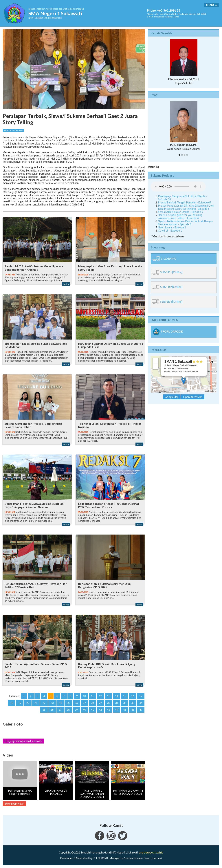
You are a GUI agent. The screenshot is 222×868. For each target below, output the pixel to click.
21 (36, 703)
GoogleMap (172, 397)
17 (141, 696)
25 (68, 703)
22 (44, 703)
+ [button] (156, 361)
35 (44, 710)
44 (117, 710)
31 (117, 703)
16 (133, 696)
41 (92, 710)
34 (141, 703)
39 (76, 710)
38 (68, 710)
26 (76, 703)
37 (60, 710)
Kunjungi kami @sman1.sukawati (23, 741)
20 (28, 703)
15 (125, 696)
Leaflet (184, 391)
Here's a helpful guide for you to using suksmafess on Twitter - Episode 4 (180, 216)
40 (84, 710)
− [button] (156, 367)
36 (52, 710)
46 (133, 710)
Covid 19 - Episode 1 (170, 231)
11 (92, 696)
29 (100, 703)
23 (52, 703)
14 (117, 696)
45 (125, 710)
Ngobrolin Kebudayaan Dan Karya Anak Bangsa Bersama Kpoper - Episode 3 (185, 223)
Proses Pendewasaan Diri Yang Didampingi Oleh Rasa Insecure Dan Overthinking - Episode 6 (186, 207)
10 (84, 696)
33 (133, 703)
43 (109, 710)
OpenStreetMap (197, 391)
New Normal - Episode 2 (172, 227)
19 (20, 703)
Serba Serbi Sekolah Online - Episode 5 (180, 212)
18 (12, 703)
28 (92, 703)
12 (100, 696)
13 (109, 696)
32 (125, 703)
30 (109, 703)
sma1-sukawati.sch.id (151, 852)
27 (84, 703)
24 (60, 703)
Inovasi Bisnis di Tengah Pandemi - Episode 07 (185, 202)
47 (141, 710)
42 (100, 710)
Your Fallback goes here (178, 187)
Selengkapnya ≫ (14, 804)
